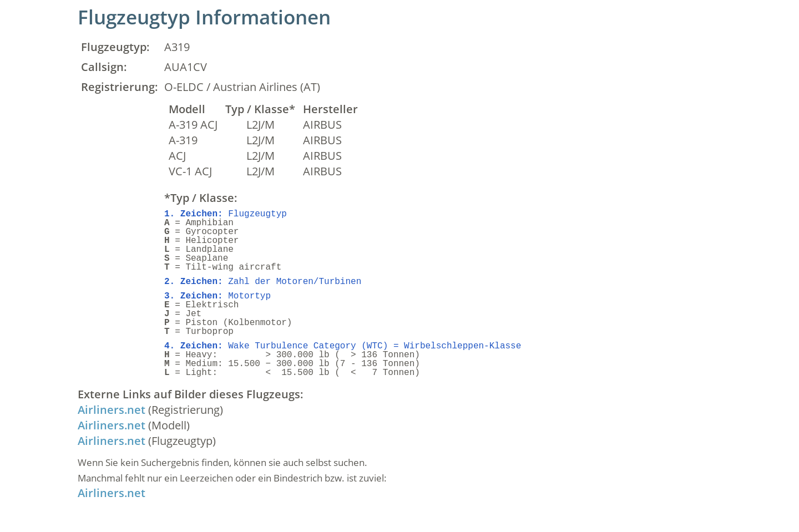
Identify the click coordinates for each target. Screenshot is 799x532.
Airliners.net (112, 410)
